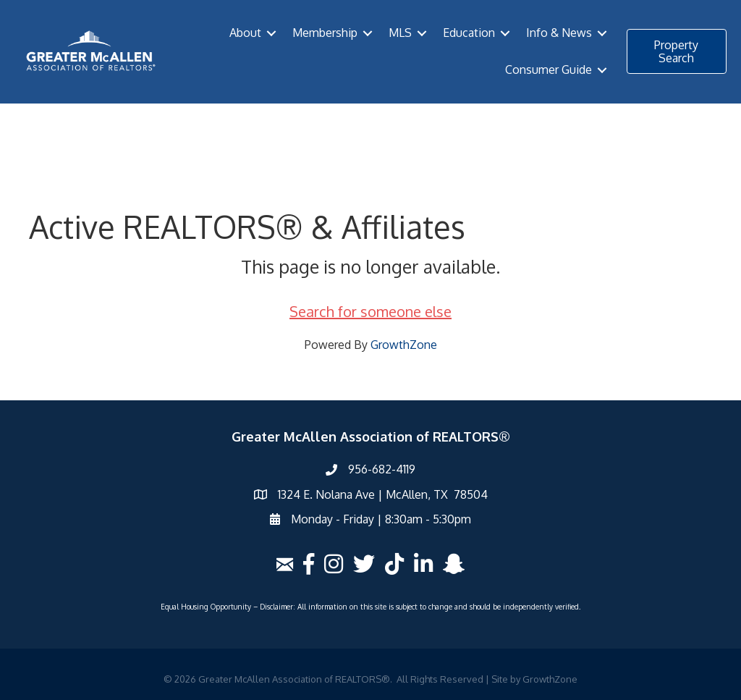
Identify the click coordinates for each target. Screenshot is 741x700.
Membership (325, 33)
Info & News (559, 33)
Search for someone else (370, 311)
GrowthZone (404, 345)
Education (469, 33)
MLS (400, 33)
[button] (677, 51)
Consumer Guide (549, 69)
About (245, 33)
